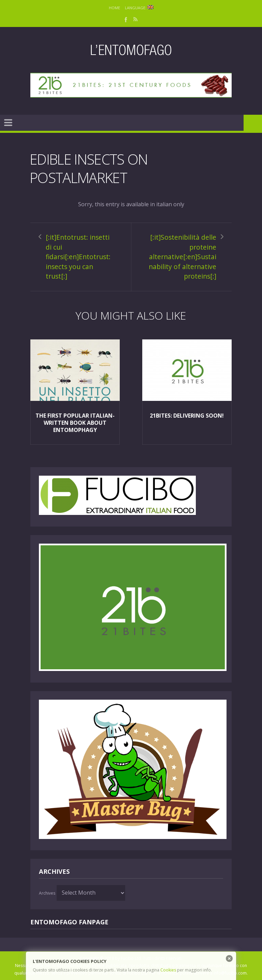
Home (114, 8)
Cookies (168, 970)
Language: (139, 8)
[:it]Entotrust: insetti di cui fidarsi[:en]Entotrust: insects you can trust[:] (78, 257)
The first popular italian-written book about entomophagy (75, 423)
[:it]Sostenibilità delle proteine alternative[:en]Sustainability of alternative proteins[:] (183, 257)
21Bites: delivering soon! (187, 416)
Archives (47, 893)
